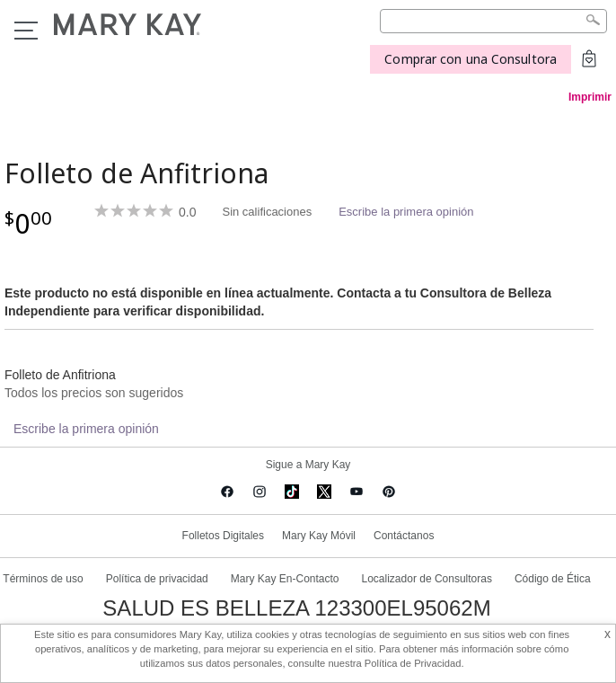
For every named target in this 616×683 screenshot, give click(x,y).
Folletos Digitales (223, 536)
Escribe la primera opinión (406, 212)
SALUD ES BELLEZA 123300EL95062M (296, 608)
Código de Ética (553, 579)
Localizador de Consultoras (427, 579)
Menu (26, 31)
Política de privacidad (157, 579)
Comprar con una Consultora (471, 59)
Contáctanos (404, 536)
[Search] (493, 21)
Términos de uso (43, 579)
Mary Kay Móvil (319, 536)
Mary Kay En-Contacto (285, 579)
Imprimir (590, 97)
